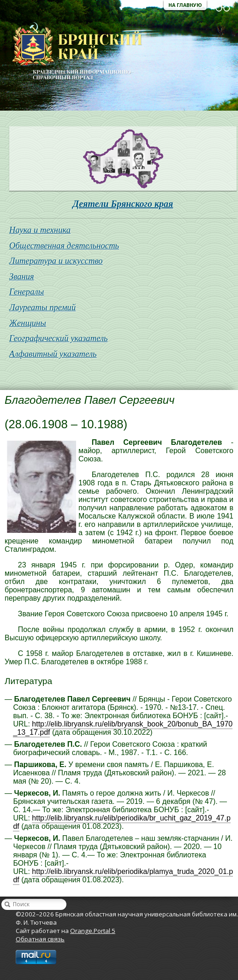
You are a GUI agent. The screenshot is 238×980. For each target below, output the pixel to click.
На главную (185, 5)
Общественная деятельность (64, 245)
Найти (7, 904)
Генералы (27, 292)
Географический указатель (59, 338)
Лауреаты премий (42, 307)
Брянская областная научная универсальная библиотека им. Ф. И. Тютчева (71, 52)
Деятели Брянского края (123, 204)
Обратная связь (40, 939)
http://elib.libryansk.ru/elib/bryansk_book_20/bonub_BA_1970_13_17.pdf (123, 728)
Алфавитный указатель (53, 354)
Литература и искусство (56, 261)
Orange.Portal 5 (93, 931)
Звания (22, 276)
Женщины (28, 323)
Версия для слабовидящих (223, 8)
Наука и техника (40, 230)
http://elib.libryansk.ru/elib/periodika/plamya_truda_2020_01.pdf (123, 876)
